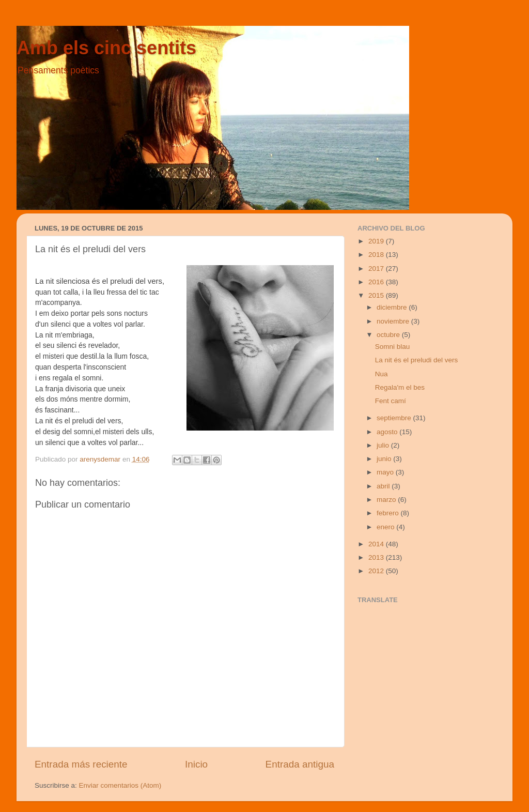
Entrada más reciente (81, 764)
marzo (387, 500)
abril (384, 486)
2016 (377, 282)
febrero (389, 513)
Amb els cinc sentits (106, 48)
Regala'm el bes (400, 387)
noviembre (394, 321)
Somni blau (393, 347)
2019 (377, 241)
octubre (389, 335)
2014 (377, 544)
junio (385, 459)
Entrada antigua (300, 764)
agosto (388, 432)
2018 (377, 255)
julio (384, 445)
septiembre (395, 418)
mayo (386, 472)
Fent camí (391, 401)
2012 (377, 571)
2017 (377, 269)
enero (386, 527)
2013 (377, 557)
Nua (382, 374)
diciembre (393, 307)
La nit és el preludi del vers (417, 360)
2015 (377, 295)
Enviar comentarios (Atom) (120, 785)
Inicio (196, 764)
